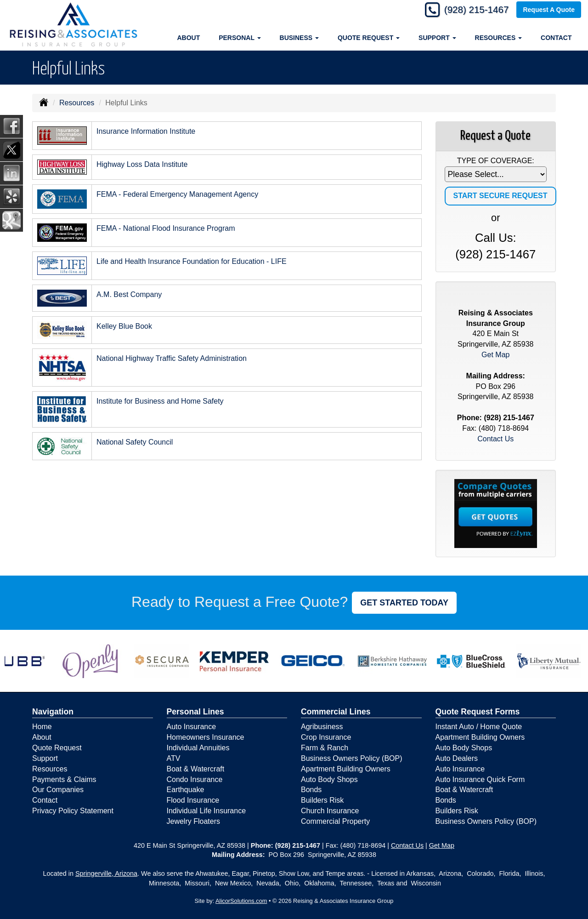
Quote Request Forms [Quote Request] (478, 712)
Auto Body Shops (329, 779)
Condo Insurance (195, 779)
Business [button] (299, 38)
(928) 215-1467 (473, 10)
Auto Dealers (457, 758)
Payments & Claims (64, 779)
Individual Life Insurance (206, 811)
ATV (174, 758)
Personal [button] (240, 38)
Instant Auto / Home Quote (479, 727)
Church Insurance (330, 811)
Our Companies (58, 790)
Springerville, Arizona (106, 873)
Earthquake (186, 790)
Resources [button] (499, 38)
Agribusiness (322, 727)
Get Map (495, 355)
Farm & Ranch (325, 748)
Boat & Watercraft (196, 769)
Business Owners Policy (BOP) (352, 758)
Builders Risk (322, 800)
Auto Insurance (192, 727)
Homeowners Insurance (206, 737)
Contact (556, 38)
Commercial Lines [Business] (336, 712)
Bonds (311, 790)
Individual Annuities (198, 748)
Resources (77, 103)
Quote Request (57, 748)
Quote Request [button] (369, 38)
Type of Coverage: (496, 161)
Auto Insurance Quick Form (480, 779)
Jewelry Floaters (193, 821)
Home (42, 727)
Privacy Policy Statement (73, 811)
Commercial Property (335, 821)
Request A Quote (549, 10)
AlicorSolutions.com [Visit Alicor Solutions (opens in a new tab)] (241, 901)
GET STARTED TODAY (404, 603)
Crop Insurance (326, 737)
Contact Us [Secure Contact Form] (495, 439)
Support (45, 758)
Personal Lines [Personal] (195, 712)
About (188, 38)
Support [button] (437, 38)
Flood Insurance (193, 800)
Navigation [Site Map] (53, 712)
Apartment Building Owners (346, 769)
